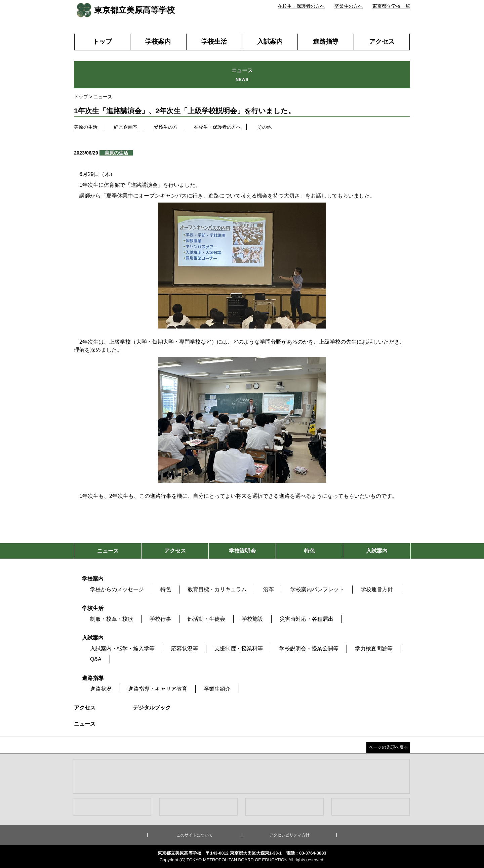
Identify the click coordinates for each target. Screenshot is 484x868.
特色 (166, 589)
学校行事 (160, 619)
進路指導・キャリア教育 (158, 689)
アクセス (382, 41)
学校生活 (214, 41)
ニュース (103, 97)
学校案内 (158, 41)
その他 (265, 127)
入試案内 (270, 41)
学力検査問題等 (374, 648)
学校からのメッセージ (117, 589)
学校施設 (252, 619)
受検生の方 (166, 127)
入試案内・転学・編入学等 (122, 648)
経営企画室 (126, 127)
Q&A (96, 659)
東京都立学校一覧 (391, 6)
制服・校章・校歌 (112, 619)
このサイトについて (195, 835)
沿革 (269, 589)
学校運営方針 (377, 589)
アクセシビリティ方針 (289, 835)
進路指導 (326, 41)
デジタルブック (152, 708)
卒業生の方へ (349, 6)
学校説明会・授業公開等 (309, 648)
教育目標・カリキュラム (217, 589)
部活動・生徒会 (206, 619)
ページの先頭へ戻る (388, 747)
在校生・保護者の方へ (301, 6)
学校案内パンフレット (317, 589)
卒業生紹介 (217, 689)
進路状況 (101, 689)
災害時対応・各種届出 (307, 619)
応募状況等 (185, 648)
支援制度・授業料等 (239, 648)
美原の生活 (86, 127)
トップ (102, 41)
